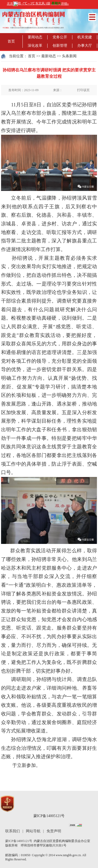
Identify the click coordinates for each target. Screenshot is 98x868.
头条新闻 (69, 56)
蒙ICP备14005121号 (49, 816)
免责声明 (54, 831)
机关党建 (85, 37)
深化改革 (35, 46)
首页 (11, 41)
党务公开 (60, 37)
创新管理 (60, 46)
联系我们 (13, 831)
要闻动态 (35, 37)
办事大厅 (85, 46)
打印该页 (83, 90)
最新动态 (49, 56)
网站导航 (33, 831)
